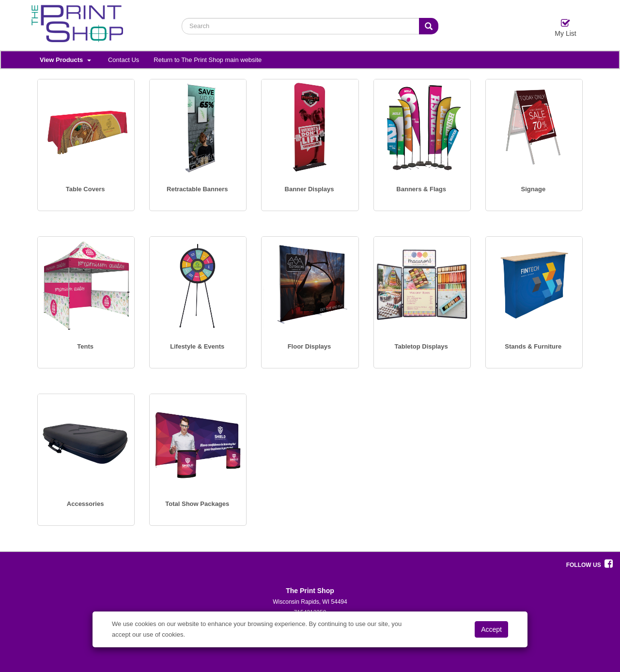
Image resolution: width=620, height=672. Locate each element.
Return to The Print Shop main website (208, 60)
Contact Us (124, 60)
